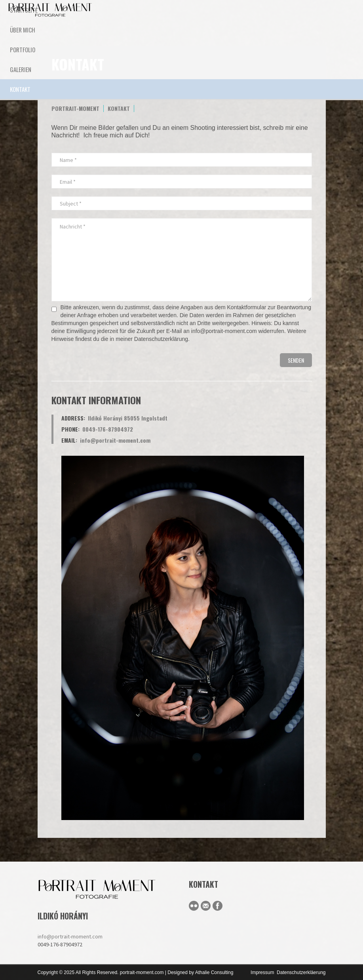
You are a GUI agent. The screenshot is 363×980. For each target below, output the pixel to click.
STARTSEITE (24, 10)
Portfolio (23, 49)
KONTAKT (20, 89)
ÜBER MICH (23, 30)
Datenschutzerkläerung (301, 972)
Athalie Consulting (214, 972)
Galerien (21, 69)
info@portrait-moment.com (70, 936)
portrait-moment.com (142, 972)
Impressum (262, 972)
